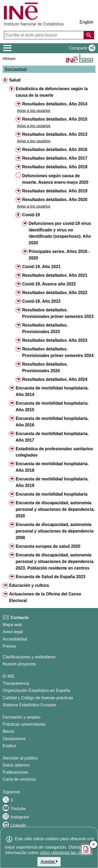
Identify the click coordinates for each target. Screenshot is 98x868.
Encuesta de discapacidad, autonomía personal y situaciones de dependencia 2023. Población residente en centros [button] (55, 562)
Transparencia (16, 683)
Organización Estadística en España (36, 690)
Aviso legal (13, 632)
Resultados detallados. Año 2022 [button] (55, 293)
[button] (81, 48)
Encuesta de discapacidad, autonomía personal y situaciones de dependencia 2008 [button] (55, 531)
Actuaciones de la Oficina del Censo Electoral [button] (45, 597)
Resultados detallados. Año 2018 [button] (55, 167)
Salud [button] (15, 80)
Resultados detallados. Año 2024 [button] (55, 379)
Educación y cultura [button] (29, 585)
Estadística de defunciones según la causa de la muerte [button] (52, 92)
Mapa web (12, 625)
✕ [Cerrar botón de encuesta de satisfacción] (94, 845)
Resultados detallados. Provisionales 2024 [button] (45, 367)
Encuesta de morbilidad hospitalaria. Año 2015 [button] (52, 406)
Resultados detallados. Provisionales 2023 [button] (45, 328)
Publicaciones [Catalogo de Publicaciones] (16, 772)
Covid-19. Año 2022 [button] (41, 301)
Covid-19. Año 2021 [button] (41, 267)
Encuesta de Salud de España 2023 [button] (51, 577)
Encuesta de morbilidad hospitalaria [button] (52, 494)
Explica (9, 746)
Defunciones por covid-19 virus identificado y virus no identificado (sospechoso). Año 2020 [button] (60, 233)
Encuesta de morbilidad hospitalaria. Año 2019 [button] (52, 482)
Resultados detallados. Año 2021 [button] (55, 275)
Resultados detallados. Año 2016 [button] (55, 150)
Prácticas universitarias (24, 724)
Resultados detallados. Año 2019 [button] (55, 191)
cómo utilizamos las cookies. (66, 853)
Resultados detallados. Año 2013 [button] (55, 134)
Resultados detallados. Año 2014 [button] (55, 104)
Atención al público (20, 758)
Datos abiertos (16, 765)
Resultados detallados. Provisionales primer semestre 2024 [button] (58, 352)
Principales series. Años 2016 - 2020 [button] (59, 255)
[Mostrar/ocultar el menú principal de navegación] (7, 48)
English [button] (87, 22)
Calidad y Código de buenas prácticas (38, 698)
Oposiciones (14, 739)
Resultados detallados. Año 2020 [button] (55, 200)
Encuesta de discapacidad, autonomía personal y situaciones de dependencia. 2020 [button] (55, 509)
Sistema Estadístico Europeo (29, 705)
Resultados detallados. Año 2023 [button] (55, 340)
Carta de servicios (19, 779)
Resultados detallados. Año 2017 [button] (55, 158)
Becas (8, 731)
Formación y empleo (22, 717)
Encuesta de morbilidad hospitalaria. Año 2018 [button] (52, 467)
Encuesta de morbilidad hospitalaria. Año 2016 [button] (52, 422)
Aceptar (49, 861)
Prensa (9, 646)
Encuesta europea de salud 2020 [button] (48, 546)
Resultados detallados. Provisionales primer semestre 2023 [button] (58, 313)
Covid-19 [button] (31, 215)
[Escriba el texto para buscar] (44, 35)
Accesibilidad (15, 639)
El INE (8, 676)
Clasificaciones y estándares (29, 657)
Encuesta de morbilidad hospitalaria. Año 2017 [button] (52, 437)
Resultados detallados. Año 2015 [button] (55, 119)
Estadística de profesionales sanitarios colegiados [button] (54, 452)
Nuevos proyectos (19, 664)
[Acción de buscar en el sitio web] (89, 35)
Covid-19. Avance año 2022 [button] (49, 284)
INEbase (9, 59)
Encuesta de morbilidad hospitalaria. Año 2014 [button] (52, 391)
